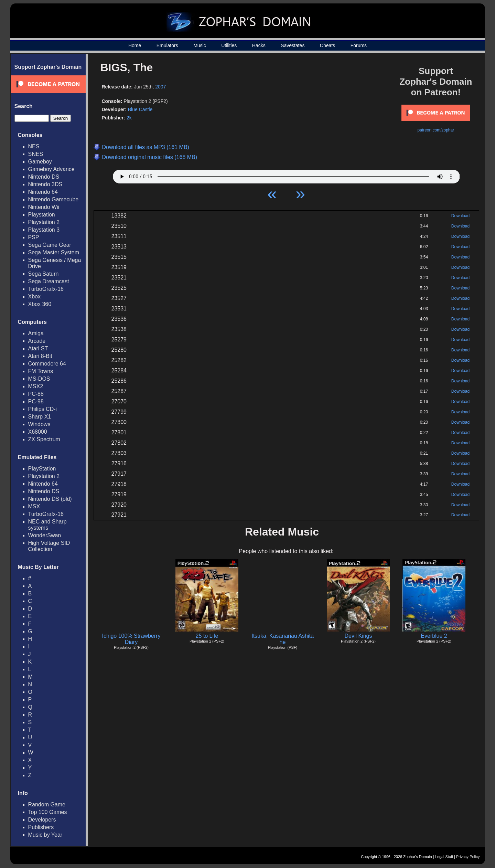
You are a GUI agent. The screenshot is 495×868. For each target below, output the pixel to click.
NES (34, 146)
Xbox (34, 297)
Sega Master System (54, 252)
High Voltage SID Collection (49, 546)
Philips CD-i (43, 409)
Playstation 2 (44, 222)
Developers (42, 820)
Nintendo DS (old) (50, 499)
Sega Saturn (44, 274)
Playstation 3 (44, 230)
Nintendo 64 (43, 192)
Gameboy (40, 162)
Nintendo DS (44, 177)
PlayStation (42, 469)
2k (129, 118)
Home (135, 45)
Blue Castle (140, 109)
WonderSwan (45, 535)
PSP (34, 237)
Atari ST (38, 348)
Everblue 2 (434, 636)
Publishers (41, 827)
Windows (39, 424)
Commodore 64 (47, 364)
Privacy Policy (468, 857)
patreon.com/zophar (436, 130)
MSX (34, 506)
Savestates (293, 45)
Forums (359, 45)
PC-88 (36, 394)
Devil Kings (358, 636)
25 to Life (207, 636)
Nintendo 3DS (45, 184)
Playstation (42, 215)
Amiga (36, 333)
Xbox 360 (40, 304)
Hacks (259, 45)
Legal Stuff (444, 857)
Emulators (167, 45)
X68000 (38, 432)
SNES (36, 154)
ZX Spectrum (44, 439)
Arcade (37, 341)
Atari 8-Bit (40, 356)
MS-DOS (39, 379)
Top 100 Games (48, 812)
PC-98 (36, 401)
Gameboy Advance (51, 169)
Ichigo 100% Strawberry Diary (131, 639)
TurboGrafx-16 (46, 289)
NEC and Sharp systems (47, 525)
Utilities (229, 45)
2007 (160, 87)
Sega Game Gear (50, 245)
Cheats (327, 45)
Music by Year (45, 835)
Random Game (47, 805)
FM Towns (41, 371)
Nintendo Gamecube (53, 199)
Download (460, 216)
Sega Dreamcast (49, 281)
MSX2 (36, 386)
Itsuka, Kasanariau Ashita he (283, 639)
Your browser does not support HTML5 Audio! (286, 175)
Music (200, 45)
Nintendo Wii (44, 207)
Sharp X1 (40, 417)
